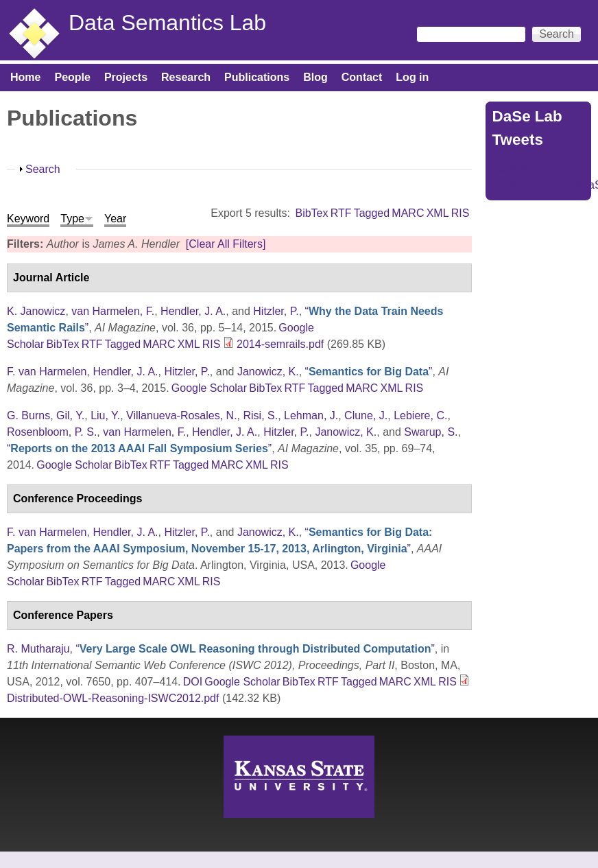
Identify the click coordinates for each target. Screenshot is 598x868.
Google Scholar (209, 388)
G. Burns (28, 415)
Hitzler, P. (276, 311)
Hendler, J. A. (193, 311)
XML (438, 213)
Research (186, 77)
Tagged (372, 213)
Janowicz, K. (268, 372)
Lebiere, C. (420, 415)
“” (369, 372)
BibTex (311, 213)
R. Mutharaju (38, 649)
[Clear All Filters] (226, 244)
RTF (341, 213)
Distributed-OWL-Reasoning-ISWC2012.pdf (113, 698)
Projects (126, 77)
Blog (315, 77)
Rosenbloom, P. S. (52, 432)
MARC (408, 213)
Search (43, 169)
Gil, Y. (70, 415)
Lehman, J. (311, 415)
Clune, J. (366, 415)
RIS (461, 213)
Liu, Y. (105, 415)
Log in (412, 77)
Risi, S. (261, 415)
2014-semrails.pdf (280, 344)
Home (25, 77)
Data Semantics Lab (167, 23)
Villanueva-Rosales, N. (182, 415)
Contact (362, 77)
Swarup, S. (431, 432)
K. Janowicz (36, 311)
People (72, 77)
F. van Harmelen (47, 372)
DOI (193, 682)
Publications (257, 77)
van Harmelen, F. (113, 311)
